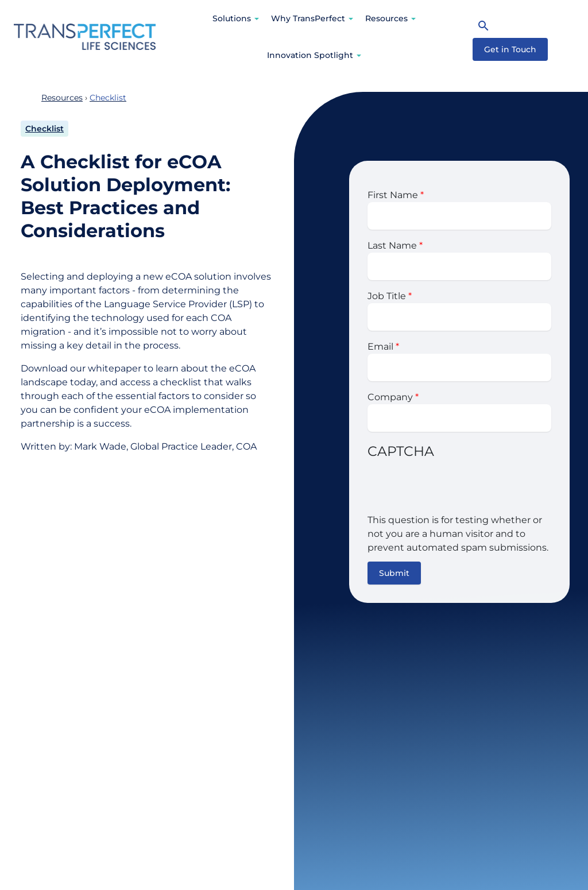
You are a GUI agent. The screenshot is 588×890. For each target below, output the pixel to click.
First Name (393, 195)
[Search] (483, 25)
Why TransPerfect (308, 18)
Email (380, 347)
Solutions (232, 18)
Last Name (392, 245)
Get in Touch (510, 49)
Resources (386, 18)
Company (390, 397)
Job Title (387, 296)
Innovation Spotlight (310, 55)
